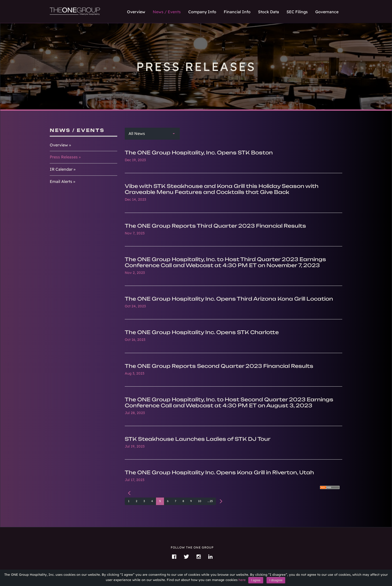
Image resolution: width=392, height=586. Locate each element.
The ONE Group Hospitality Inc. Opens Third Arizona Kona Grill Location (229, 299)
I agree (256, 580)
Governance (327, 12)
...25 (210, 501)
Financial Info (237, 12)
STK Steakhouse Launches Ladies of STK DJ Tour (198, 439)
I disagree (276, 580)
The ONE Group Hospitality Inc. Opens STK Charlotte (202, 332)
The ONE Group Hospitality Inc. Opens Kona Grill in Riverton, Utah (219, 472)
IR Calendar (61, 169)
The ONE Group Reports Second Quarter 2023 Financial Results (219, 366)
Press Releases (64, 157)
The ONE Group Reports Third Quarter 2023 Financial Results (215, 226)
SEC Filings (297, 12)
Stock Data (268, 12)
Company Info (202, 12)
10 (200, 501)
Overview (136, 12)
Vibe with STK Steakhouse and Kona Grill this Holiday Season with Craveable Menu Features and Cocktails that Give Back (222, 189)
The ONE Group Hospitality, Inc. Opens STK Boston (199, 153)
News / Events (167, 12)
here (242, 580)
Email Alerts (61, 181)
